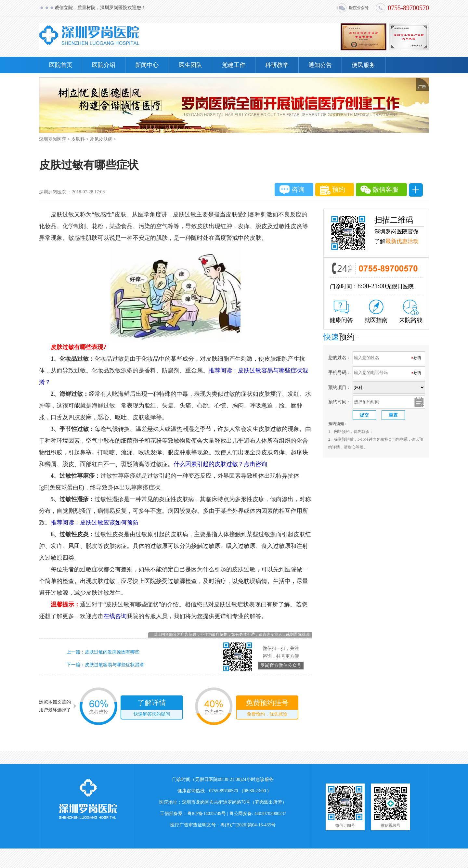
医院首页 (61, 65)
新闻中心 (147, 65)
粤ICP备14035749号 (207, 814)
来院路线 (411, 311)
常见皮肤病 (101, 139)
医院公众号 (353, 8)
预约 (333, 190)
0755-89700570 (402, 8)
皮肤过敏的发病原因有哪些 (112, 652)
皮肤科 (78, 139)
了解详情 (152, 709)
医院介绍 (104, 65)
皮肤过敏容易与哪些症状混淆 (114, 665)
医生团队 (190, 65)
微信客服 (379, 190)
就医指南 (376, 311)
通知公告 (320, 65)
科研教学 (277, 65)
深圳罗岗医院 (53, 139)
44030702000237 (270, 814)
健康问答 (341, 312)
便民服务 (363, 65)
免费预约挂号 (267, 709)
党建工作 (234, 65)
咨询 (292, 190)
